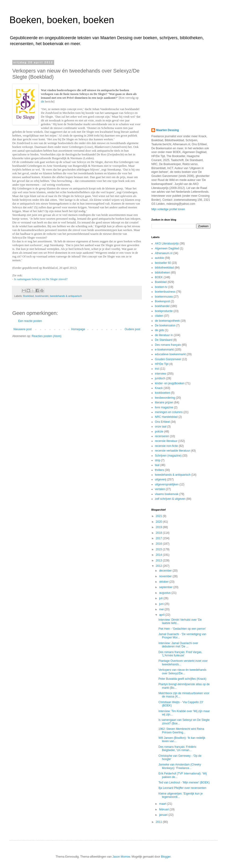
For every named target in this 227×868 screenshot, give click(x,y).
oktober (164, 582)
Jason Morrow (121, 857)
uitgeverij (161, 479)
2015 (159, 549)
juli (161, 598)
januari (164, 815)
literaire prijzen (164, 402)
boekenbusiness (165, 292)
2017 (159, 538)
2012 (159, 566)
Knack (159, 388)
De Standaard (164, 340)
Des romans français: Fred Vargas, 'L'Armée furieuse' (180, 654)
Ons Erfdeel (162, 422)
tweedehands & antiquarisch (66, 296)
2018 (159, 533)
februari (164, 809)
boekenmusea (164, 297)
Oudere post (132, 329)
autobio (159, 258)
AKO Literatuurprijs (167, 244)
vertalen (160, 489)
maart (163, 804)
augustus (165, 593)
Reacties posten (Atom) (46, 336)
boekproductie (164, 311)
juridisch (160, 378)
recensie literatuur (166, 441)
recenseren (162, 436)
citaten (159, 316)
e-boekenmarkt (164, 350)
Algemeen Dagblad (167, 248)
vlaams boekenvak (167, 494)
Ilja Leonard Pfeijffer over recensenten (182, 788)
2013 (159, 560)
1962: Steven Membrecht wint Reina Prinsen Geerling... (181, 731)
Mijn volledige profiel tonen (168, 209)
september (166, 587)
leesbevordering (165, 398)
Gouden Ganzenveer (168, 359)
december (166, 571)
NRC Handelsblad (166, 417)
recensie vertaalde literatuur (172, 451)
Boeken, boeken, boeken (62, 20)
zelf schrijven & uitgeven (170, 499)
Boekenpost (162, 301)
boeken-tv (161, 287)
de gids (159, 330)
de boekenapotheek (167, 321)
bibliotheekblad (164, 268)
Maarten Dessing (167, 130)
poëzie (159, 432)
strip (158, 460)
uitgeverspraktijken (167, 484)
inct (157, 369)
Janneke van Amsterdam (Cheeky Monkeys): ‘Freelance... (180, 766)
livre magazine (164, 407)
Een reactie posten (30, 321)
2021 (159, 516)
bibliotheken (162, 273)
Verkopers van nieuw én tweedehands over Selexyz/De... (182, 671)
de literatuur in (164, 335)
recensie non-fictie (166, 446)
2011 (159, 822)
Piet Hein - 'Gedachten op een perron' (182, 629)
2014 (159, 555)
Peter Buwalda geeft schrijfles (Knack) (182, 679)
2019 (159, 527)
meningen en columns (169, 412)
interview (160, 374)
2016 (159, 544)
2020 (159, 522)
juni (162, 604)
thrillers (159, 470)
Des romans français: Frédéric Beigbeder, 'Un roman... (177, 748)
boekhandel (42, 296)
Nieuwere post (23, 329)
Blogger (166, 857)
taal (157, 465)
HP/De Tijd (162, 364)
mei (162, 609)
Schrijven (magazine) (168, 456)
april (162, 615)
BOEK (159, 277)
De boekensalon (165, 325)
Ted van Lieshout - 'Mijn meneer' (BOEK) (184, 782)
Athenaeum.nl (164, 253)
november (166, 576)
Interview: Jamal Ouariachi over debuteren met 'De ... (178, 645)
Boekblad (28, 296)
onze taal (161, 427)
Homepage (78, 329)
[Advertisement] (181, 90)
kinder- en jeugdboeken (170, 383)
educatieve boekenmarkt (170, 354)
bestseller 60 (163, 263)
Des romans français (168, 345)
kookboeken (163, 393)
